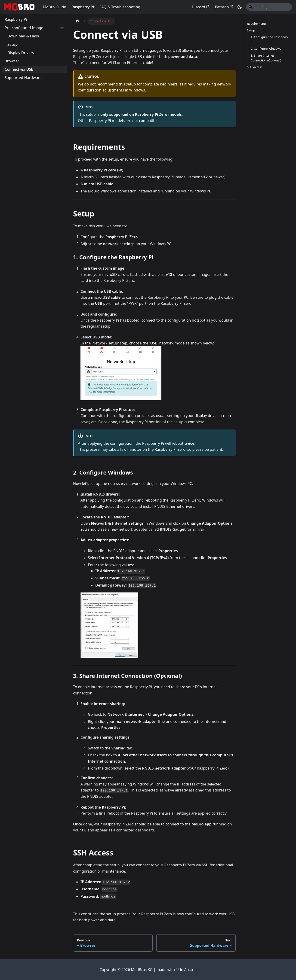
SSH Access (255, 67)
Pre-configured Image (24, 28)
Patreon (224, 7)
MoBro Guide (54, 7)
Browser (12, 61)
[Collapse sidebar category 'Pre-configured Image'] (62, 28)
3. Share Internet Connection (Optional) (266, 58)
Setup (12, 44)
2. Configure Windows (266, 49)
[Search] (269, 7)
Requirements (257, 24)
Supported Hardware (23, 78)
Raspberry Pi (83, 7)
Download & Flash (23, 36)
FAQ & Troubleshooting (120, 7)
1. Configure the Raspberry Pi (269, 39)
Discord (200, 7)
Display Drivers (21, 53)
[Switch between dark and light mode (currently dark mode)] (240, 7)
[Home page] (77, 21)
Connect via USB (19, 69)
